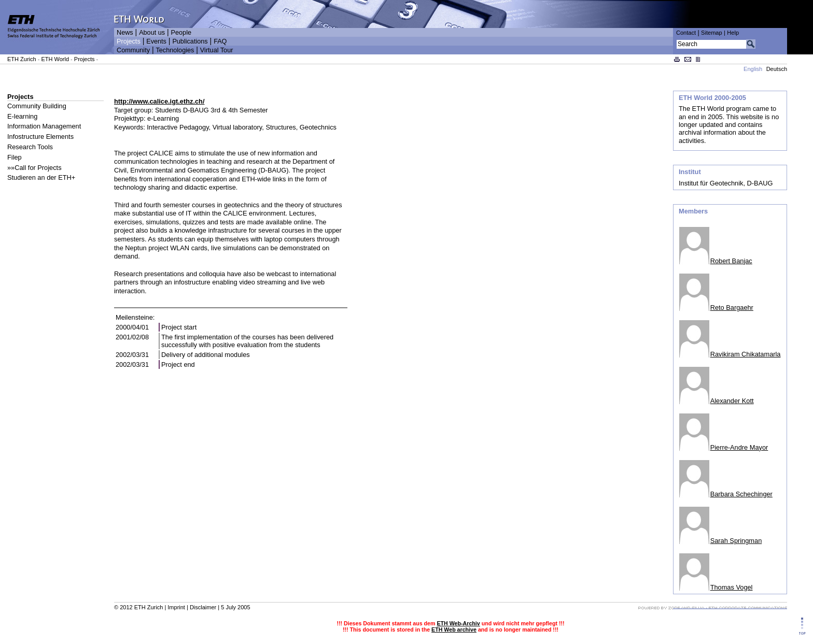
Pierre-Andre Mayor (739, 447)
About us (152, 33)
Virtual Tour (217, 50)
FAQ (220, 41)
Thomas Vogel (732, 587)
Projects (129, 41)
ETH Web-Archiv (458, 623)
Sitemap (712, 33)
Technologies (175, 50)
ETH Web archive (454, 629)
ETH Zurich (22, 59)
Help (733, 33)
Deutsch (777, 69)
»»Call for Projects (34, 168)
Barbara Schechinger (741, 494)
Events (156, 41)
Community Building (37, 106)
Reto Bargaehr (732, 307)
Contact (686, 33)
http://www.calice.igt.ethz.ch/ (159, 101)
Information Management (44, 126)
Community (133, 50)
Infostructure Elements (40, 137)
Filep (15, 157)
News (125, 33)
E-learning (22, 116)
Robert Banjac (731, 261)
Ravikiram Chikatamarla (746, 354)
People (181, 33)
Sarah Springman (736, 541)
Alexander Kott (732, 401)
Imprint (176, 607)
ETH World (55, 59)
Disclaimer (203, 607)
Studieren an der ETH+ (41, 177)
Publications (190, 41)
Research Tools (30, 147)
